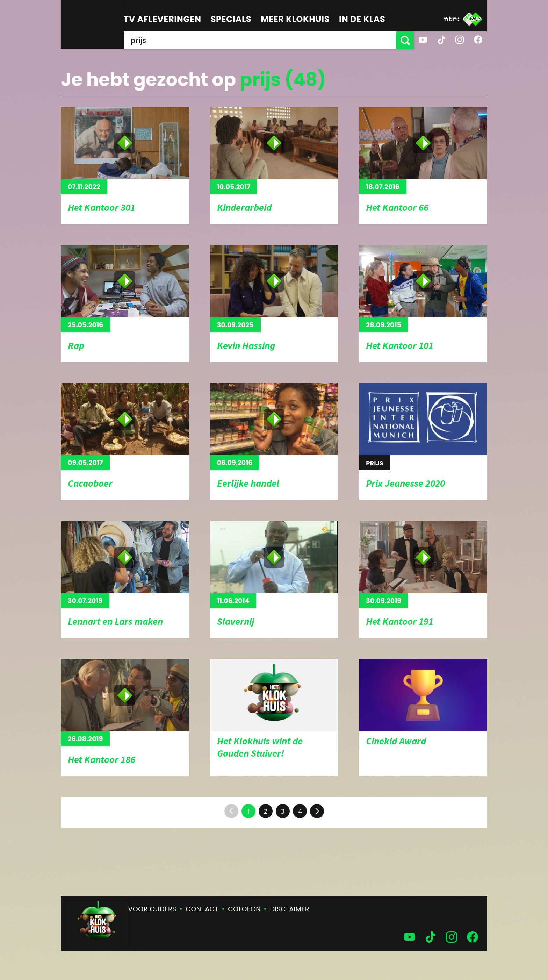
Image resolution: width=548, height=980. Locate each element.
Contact (202, 909)
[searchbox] (260, 40)
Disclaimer (290, 909)
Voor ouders (152, 909)
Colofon (244, 909)
